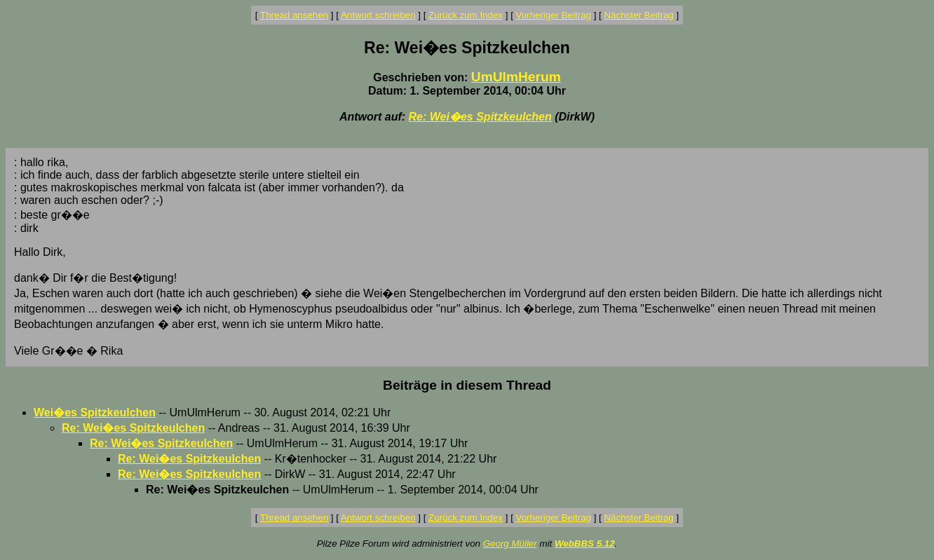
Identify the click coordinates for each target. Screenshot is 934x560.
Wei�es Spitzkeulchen (95, 412)
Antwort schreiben (378, 15)
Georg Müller (510, 544)
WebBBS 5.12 (585, 544)
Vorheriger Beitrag (554, 15)
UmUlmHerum (516, 77)
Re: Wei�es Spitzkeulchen (480, 117)
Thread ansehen (294, 15)
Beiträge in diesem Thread (467, 385)
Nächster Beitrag (638, 15)
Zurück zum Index (466, 15)
